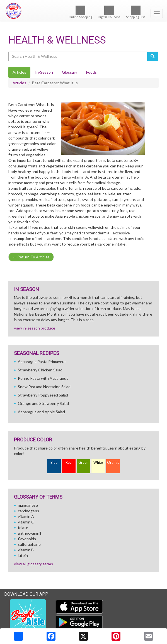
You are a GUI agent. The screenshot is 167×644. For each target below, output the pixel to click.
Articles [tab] (19, 72)
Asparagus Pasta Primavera (42, 361)
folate (23, 528)
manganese (28, 505)
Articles (19, 83)
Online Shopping (80, 12)
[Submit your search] (153, 56)
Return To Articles (31, 257)
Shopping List (135, 12)
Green (83, 462)
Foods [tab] (91, 72)
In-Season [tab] (44, 72)
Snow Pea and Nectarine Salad (44, 387)
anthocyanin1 (30, 533)
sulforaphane (29, 544)
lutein (23, 555)
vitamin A (26, 516)
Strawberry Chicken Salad (40, 370)
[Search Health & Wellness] (78, 56)
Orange (113, 462)
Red (69, 462)
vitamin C (26, 522)
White (98, 462)
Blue (54, 462)
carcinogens (28, 511)
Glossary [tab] (70, 72)
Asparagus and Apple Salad (41, 412)
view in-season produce (35, 328)
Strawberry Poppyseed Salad (43, 395)
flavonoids (27, 539)
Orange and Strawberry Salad (43, 403)
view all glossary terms (33, 564)
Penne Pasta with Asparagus (43, 378)
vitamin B (26, 550)
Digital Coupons (109, 12)
